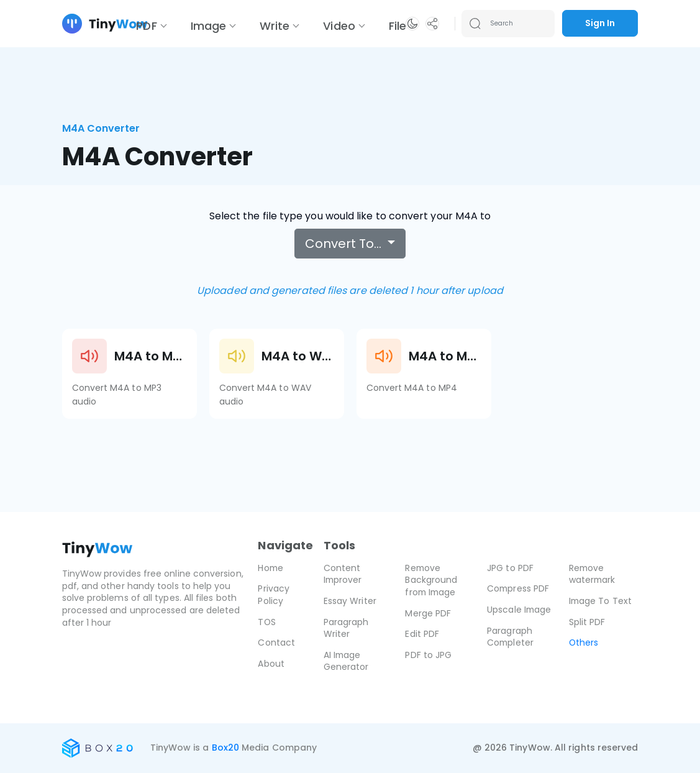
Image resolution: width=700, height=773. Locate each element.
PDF (146, 26)
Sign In (600, 23)
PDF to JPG (428, 655)
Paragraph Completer (511, 637)
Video (339, 26)
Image (208, 26)
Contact (276, 643)
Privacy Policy (274, 595)
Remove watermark (593, 574)
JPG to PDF (510, 568)
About (271, 664)
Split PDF (587, 622)
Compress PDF (519, 588)
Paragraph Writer (346, 628)
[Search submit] (475, 24)
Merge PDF (428, 613)
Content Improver (343, 574)
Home (271, 568)
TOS (267, 622)
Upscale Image (520, 610)
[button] (412, 24)
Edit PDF (422, 634)
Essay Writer (350, 601)
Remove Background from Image (431, 580)
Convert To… (345, 244)
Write (275, 26)
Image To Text (601, 601)
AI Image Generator (346, 661)
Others (584, 643)
